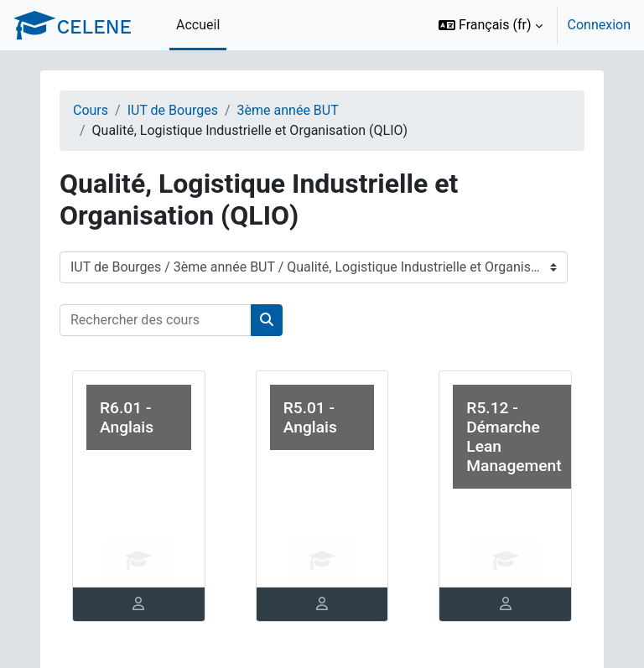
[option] (529, 25)
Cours (91, 110)
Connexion (599, 25)
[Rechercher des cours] (156, 320)
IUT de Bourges (173, 110)
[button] (491, 25)
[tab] (139, 604)
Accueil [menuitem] (198, 25)
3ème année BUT (288, 110)
